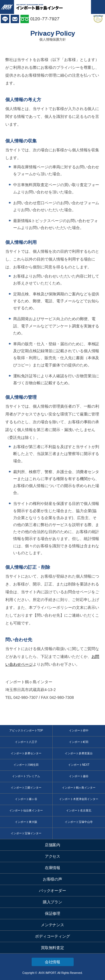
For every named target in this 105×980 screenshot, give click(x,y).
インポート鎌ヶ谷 (26, 799)
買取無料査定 (53, 948)
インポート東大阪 (26, 822)
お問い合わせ (15, 19)
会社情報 (53, 962)
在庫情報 (53, 868)
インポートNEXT (79, 765)
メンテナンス (53, 925)
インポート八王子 (26, 742)
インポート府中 (79, 730)
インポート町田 (79, 742)
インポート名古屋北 (79, 810)
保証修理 (53, 913)
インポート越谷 (79, 776)
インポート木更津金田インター (79, 799)
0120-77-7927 (45, 19)
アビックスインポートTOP (26, 730)
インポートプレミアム (26, 776)
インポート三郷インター (26, 788)
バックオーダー (53, 891)
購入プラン (53, 902)
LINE (5, 19)
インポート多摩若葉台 (79, 753)
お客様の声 (53, 879)
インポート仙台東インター (26, 810)
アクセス (53, 856)
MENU (98, 7)
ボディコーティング (53, 936)
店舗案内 (53, 845)
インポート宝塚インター (26, 833)
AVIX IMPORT (7, 7)
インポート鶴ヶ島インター (79, 788)
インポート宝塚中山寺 (79, 822)
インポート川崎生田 (26, 765)
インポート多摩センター (26, 753)
